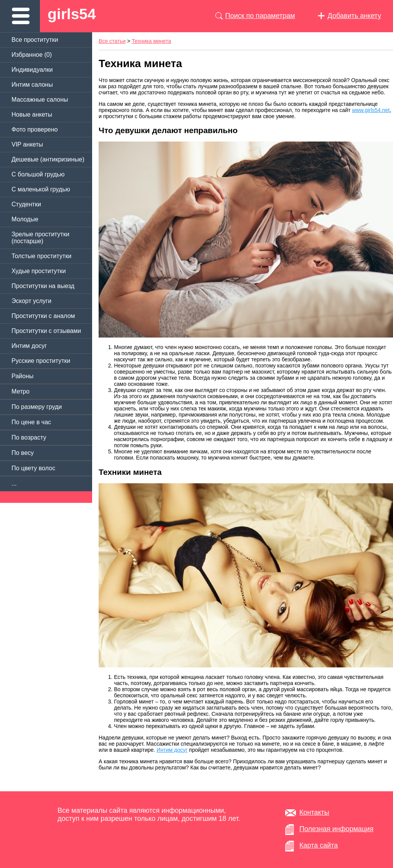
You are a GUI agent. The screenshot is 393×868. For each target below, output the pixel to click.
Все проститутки (35, 40)
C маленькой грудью (41, 189)
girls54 (72, 14)
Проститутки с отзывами (46, 331)
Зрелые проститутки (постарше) (40, 238)
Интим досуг (29, 346)
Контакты (314, 812)
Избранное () (32, 55)
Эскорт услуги (31, 301)
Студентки (26, 204)
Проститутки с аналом (43, 316)
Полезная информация (336, 829)
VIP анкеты (27, 144)
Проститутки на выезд (43, 286)
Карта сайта (319, 845)
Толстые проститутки (41, 256)
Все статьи (112, 41)
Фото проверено (35, 129)
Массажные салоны (40, 100)
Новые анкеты (32, 114)
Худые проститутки (39, 271)
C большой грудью (38, 174)
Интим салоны (32, 85)
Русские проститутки (41, 361)
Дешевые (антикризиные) (48, 159)
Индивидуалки (32, 70)
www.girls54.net (371, 110)
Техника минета (151, 41)
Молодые (25, 219)
